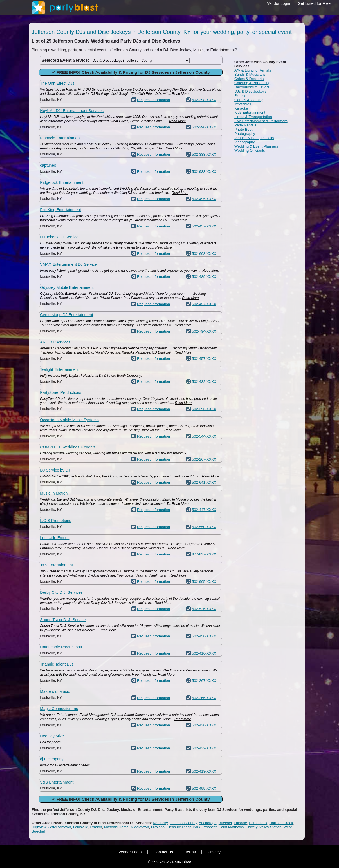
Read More (180, 94)
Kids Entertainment (250, 112)
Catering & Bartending (252, 83)
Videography (245, 142)
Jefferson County (183, 823)
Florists (240, 96)
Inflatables (243, 104)
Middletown (140, 827)
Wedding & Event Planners (256, 146)
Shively (252, 827)
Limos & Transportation (253, 117)
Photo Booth (244, 129)
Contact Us (163, 852)
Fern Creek (258, 823)
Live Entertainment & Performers (261, 121)
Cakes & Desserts (249, 79)
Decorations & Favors (252, 87)
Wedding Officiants (250, 150)
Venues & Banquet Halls (254, 138)
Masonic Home (116, 827)
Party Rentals (245, 125)
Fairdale (240, 823)
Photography (245, 134)
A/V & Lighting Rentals (253, 70)
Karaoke (241, 108)
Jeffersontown (60, 827)
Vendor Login (279, 3)
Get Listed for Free (314, 3)
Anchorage (208, 823)
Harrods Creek (281, 823)
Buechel (225, 823)
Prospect (209, 827)
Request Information (153, 100)
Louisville (81, 827)
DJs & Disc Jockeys (250, 91)
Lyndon (96, 827)
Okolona (158, 827)
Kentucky (160, 823)
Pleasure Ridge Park (183, 827)
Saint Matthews (231, 827)
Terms (190, 852)
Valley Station (270, 827)
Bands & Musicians (250, 74)
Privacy (214, 852)
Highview (39, 827)
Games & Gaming (249, 100)
